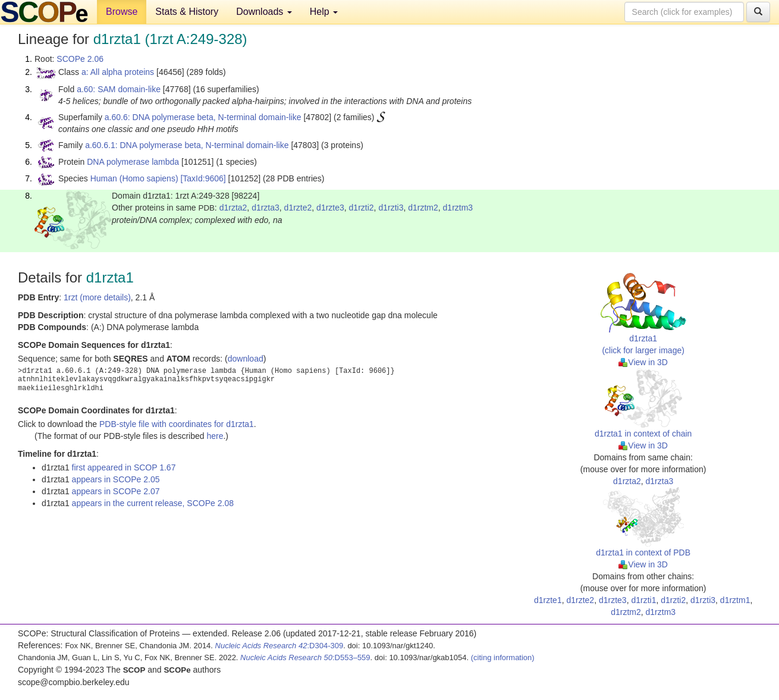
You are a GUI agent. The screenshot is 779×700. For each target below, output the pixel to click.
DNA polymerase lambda (133, 162)
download (246, 359)
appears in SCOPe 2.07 (116, 491)
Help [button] (324, 12)
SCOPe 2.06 (80, 59)
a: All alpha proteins (118, 72)
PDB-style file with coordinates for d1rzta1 (177, 424)
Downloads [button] (264, 12)
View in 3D (643, 362)
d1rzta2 (233, 208)
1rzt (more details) (97, 297)
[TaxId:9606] (203, 178)
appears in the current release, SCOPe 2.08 (153, 503)
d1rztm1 (735, 600)
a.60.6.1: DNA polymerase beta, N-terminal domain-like (187, 145)
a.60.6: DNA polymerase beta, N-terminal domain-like (203, 117)
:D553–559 (305, 657)
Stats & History (187, 12)
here (215, 436)
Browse (122, 12)
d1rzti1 (643, 600)
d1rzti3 (391, 208)
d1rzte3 (330, 208)
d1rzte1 (548, 600)
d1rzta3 (266, 208)
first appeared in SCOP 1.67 (124, 467)
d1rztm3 (458, 208)
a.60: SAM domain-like (119, 89)
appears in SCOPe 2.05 (116, 479)
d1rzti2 (362, 208)
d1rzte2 (298, 208)
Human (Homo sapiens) (134, 178)
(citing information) (503, 657)
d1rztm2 (423, 208)
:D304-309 (279, 646)
